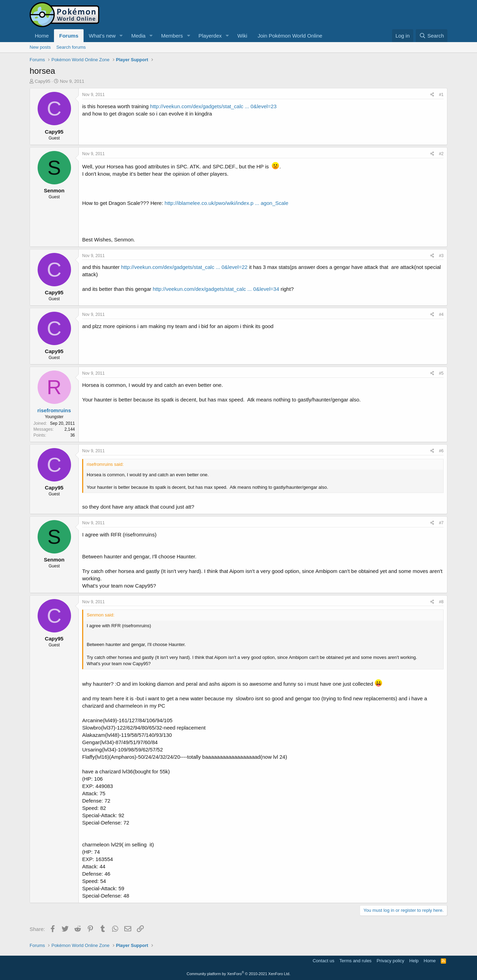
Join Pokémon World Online (290, 36)
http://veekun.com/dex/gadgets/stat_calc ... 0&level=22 (184, 267)
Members (172, 36)
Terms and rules (355, 961)
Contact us (323, 961)
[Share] (432, 95)
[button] (121, 36)
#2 (441, 154)
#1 (441, 95)
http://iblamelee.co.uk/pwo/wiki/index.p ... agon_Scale (226, 203)
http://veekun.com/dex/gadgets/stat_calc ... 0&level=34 (216, 289)
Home (42, 36)
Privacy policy (390, 961)
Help (414, 961)
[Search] (432, 36)
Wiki (242, 36)
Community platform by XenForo (238, 974)
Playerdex (210, 36)
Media (138, 36)
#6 (441, 451)
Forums (69, 36)
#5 (441, 373)
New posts (40, 47)
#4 (441, 314)
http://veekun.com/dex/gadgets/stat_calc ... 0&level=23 (213, 106)
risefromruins (54, 410)
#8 (441, 602)
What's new (102, 36)
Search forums (71, 47)
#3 (441, 256)
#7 (441, 523)
